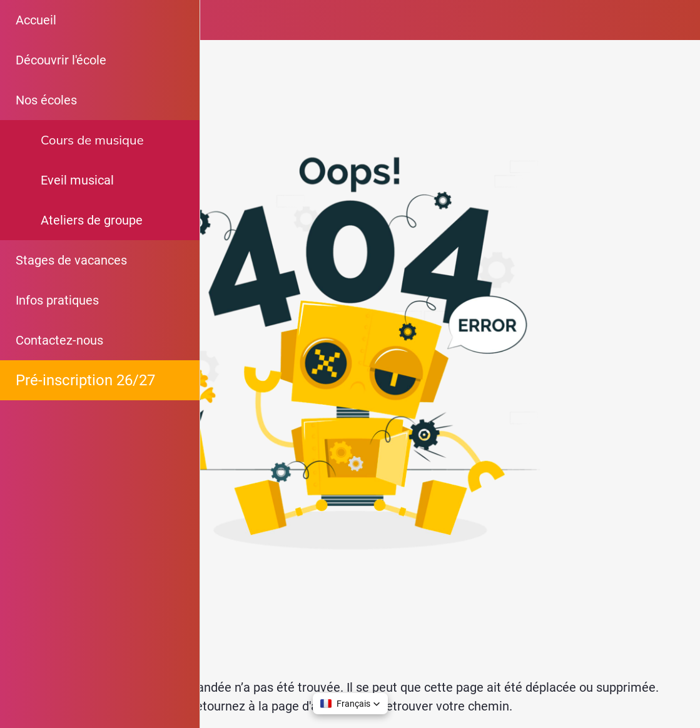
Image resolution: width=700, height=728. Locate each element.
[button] (350, 704)
